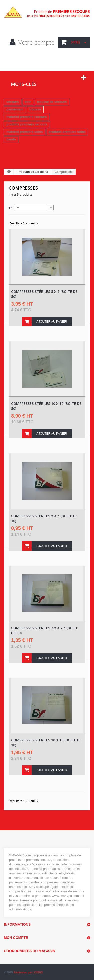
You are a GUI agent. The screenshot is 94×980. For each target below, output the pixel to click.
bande (11, 139)
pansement (15, 109)
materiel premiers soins (25, 132)
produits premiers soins (67, 132)
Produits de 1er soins (33, 172)
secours (13, 102)
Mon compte (16, 938)
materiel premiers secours (27, 117)
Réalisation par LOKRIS (28, 972)
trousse (35, 109)
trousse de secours (52, 102)
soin (28, 102)
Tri (11, 208)
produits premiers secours (27, 124)
